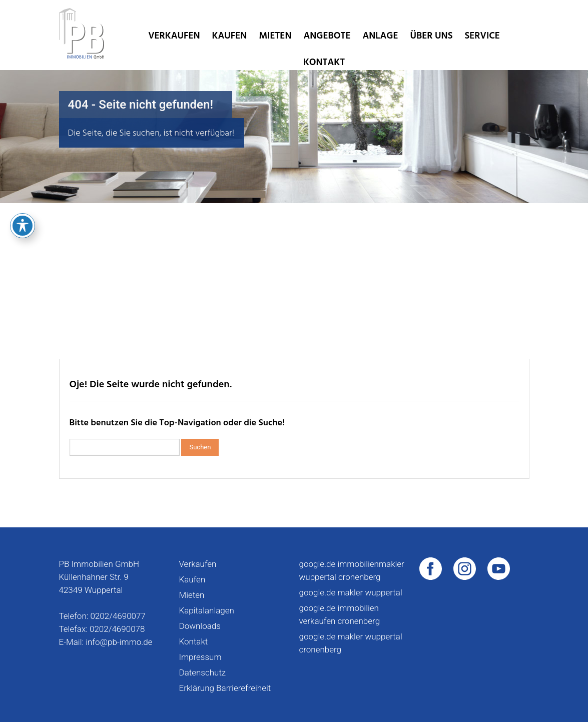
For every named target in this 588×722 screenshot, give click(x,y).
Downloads (200, 626)
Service (482, 36)
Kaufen (230, 36)
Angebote (327, 36)
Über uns (431, 36)
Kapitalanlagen (207, 610)
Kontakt (324, 62)
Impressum (200, 657)
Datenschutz (203, 672)
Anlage (380, 36)
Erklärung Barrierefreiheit (225, 688)
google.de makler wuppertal (351, 592)
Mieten (275, 36)
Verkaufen (174, 36)
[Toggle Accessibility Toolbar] (23, 175)
